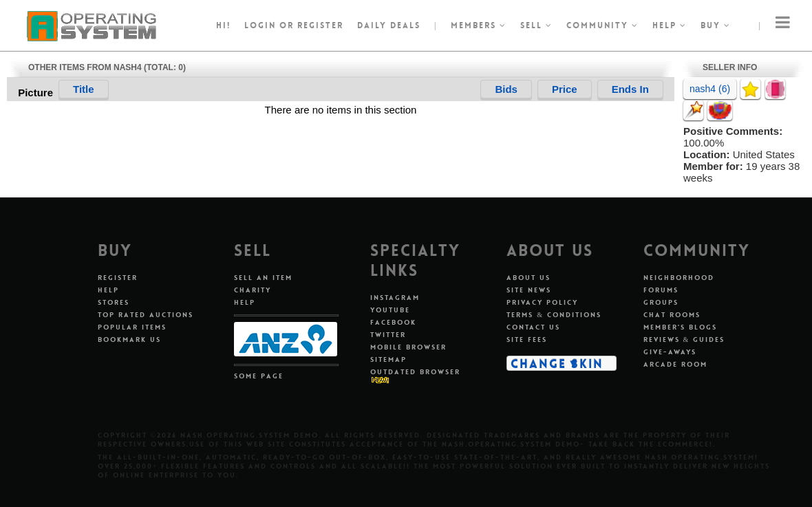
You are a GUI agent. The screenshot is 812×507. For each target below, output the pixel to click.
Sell (536, 25)
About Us (528, 278)
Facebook (393, 322)
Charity (253, 290)
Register (118, 278)
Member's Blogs (680, 327)
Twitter (388, 335)
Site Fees (527, 339)
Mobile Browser (408, 347)
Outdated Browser (415, 372)
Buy (716, 25)
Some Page (259, 376)
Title (84, 89)
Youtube (390, 310)
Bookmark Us (129, 339)
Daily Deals (389, 25)
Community (602, 25)
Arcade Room (675, 364)
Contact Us (533, 327)
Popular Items (132, 327)
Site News (529, 290)
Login (260, 25)
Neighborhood (679, 278)
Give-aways (670, 352)
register (320, 25)
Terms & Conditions (554, 315)
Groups (661, 302)
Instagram (395, 298)
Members (479, 25)
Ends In (630, 89)
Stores (114, 302)
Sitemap (388, 359)
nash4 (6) (710, 89)
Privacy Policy (542, 302)
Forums (661, 290)
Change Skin (557, 363)
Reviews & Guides (684, 339)
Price (565, 89)
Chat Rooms (672, 315)
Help (670, 25)
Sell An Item (263, 278)
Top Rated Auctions (146, 315)
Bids (506, 89)
